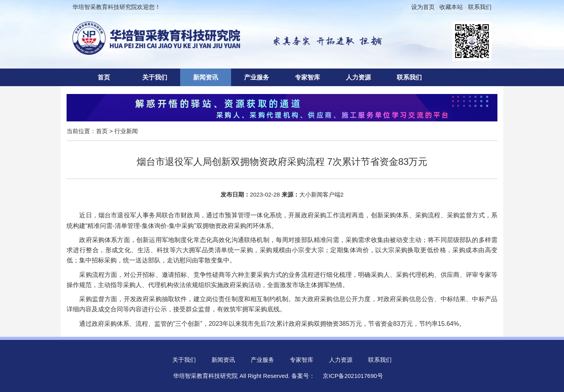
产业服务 (257, 77)
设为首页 (423, 7)
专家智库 (307, 77)
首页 (104, 77)
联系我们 (480, 7)
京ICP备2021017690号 (353, 376)
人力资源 (358, 77)
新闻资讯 (206, 77)
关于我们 (155, 77)
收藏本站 (451, 7)
